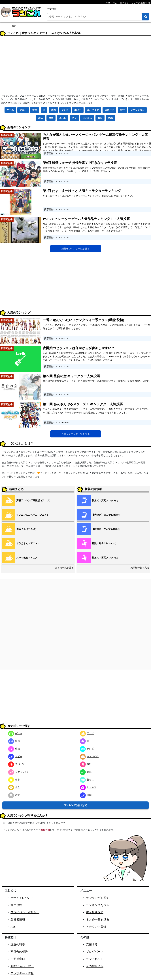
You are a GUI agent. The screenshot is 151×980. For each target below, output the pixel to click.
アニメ (23, 110)
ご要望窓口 (18, 959)
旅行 (122, 110)
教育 (100, 118)
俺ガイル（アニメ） (27, 529)
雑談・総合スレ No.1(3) (104, 543)
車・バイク (93, 110)
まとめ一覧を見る (64, 568)
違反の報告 (18, 944)
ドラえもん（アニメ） (28, 543)
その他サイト (95, 966)
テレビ (65, 110)
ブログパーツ (95, 952)
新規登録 (45, 830)
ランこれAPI (94, 959)
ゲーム (10, 110)
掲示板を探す (95, 912)
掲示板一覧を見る (140, 568)
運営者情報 (18, 919)
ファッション (137, 110)
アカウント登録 (96, 927)
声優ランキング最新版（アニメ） (34, 500)
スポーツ (109, 110)
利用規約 (16, 905)
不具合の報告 (19, 952)
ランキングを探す (98, 898)
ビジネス (87, 118)
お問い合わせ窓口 (22, 966)
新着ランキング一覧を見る (76, 249)
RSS (13, 927)
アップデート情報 (22, 973)
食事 (51, 118)
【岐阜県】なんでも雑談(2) (106, 529)
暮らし (63, 118)
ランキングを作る (98, 905)
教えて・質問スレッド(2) (105, 500)
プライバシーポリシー (25, 912)
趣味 (41, 118)
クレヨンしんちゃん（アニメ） (33, 515)
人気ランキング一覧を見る (76, 434)
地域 (110, 118)
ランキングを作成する (76, 805)
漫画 (35, 110)
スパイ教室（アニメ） (28, 558)
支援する (92, 944)
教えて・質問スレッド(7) (105, 558)
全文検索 (52, 9)
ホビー (78, 110)
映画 (53, 110)
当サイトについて (22, 898)
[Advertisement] (75, 66)
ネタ (74, 118)
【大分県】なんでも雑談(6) (106, 515)
